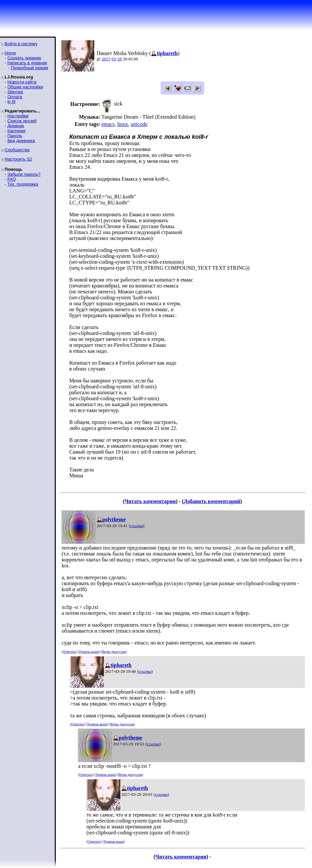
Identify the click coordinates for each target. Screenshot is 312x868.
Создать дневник (24, 58)
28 (120, 59)
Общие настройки (25, 87)
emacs (108, 124)
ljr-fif (11, 102)
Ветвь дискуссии (114, 652)
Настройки (18, 116)
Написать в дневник (27, 63)
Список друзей (22, 121)
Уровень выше (89, 652)
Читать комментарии (150, 501)
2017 (106, 59)
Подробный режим (29, 68)
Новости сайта (22, 82)
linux (123, 124)
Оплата (15, 97)
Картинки (16, 131)
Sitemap (15, 92)
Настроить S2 (18, 159)
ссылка (137, 526)
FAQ (12, 179)
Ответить (69, 652)
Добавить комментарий (212, 501)
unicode (139, 124)
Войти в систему (21, 44)
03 (114, 59)
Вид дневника (21, 141)
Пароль (15, 136)
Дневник (16, 126)
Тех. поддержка (23, 184)
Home (10, 53)
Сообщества (17, 150)
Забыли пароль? (24, 174)
